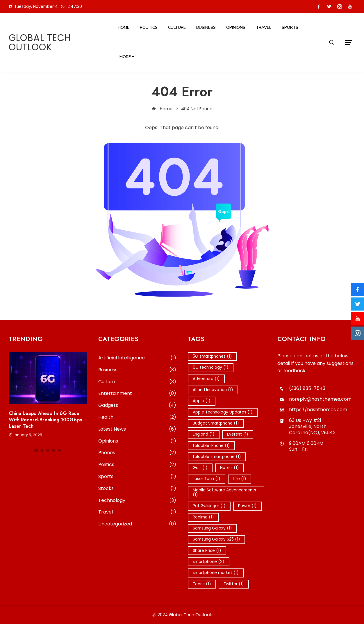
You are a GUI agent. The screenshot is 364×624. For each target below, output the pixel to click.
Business (206, 27)
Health (137, 417)
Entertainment (137, 394)
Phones (137, 453)
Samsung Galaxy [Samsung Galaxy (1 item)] (212, 528)
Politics (149, 27)
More (125, 57)
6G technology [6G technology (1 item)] (211, 367)
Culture (177, 27)
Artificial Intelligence (137, 358)
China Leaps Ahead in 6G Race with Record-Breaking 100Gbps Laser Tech (45, 420)
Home (124, 27)
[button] (36, 451)
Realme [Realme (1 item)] (203, 517)
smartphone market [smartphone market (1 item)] (216, 573)
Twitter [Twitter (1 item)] (234, 584)
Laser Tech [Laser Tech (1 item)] (207, 479)
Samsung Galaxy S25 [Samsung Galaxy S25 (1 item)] (216, 539)
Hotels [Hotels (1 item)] (230, 468)
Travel (264, 27)
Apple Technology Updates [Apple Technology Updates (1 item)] (223, 412)
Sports (290, 27)
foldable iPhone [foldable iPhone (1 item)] (211, 446)
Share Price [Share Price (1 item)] (207, 551)
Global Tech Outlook (40, 42)
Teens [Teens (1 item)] (202, 584)
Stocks (137, 489)
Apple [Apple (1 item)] (202, 401)
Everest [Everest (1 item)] (238, 434)
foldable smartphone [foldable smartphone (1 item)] (217, 457)
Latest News (137, 429)
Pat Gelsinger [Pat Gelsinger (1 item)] (209, 506)
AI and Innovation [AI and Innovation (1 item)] (213, 390)
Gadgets (137, 405)
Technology (137, 501)
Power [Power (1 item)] (247, 506)
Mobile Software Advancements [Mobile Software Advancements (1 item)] (224, 492)
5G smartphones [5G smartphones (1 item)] (212, 356)
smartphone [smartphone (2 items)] (209, 562)
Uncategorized (137, 524)
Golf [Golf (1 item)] (200, 468)
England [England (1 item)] (204, 434)
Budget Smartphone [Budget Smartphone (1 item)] (216, 423)
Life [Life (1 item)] (240, 479)
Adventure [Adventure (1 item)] (206, 379)
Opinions (236, 27)
